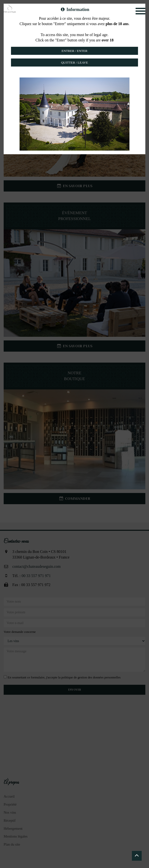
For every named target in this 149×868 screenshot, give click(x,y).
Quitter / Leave (74, 63)
